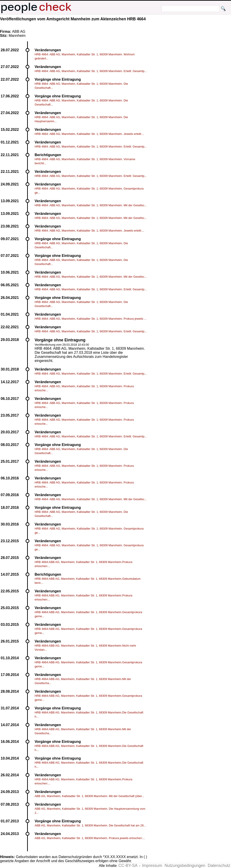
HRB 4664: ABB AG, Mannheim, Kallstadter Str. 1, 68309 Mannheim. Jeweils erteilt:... (89, 134)
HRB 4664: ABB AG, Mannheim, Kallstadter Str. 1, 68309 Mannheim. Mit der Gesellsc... (91, 205)
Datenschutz (219, 866)
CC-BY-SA (128, 866)
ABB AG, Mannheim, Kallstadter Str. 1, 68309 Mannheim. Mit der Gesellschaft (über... (89, 796)
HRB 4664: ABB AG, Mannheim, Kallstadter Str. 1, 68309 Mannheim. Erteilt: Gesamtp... (91, 71)
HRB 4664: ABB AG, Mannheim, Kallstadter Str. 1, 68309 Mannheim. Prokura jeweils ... (90, 319)
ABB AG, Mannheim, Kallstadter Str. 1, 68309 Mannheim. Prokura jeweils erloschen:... (90, 838)
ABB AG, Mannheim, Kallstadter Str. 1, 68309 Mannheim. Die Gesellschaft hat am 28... (90, 825)
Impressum (152, 866)
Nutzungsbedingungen (185, 866)
